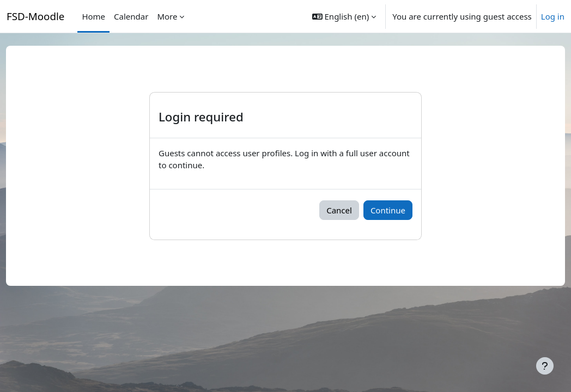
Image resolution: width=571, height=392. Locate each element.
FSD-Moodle (35, 16)
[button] (344, 16)
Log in (553, 16)
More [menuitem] (167, 16)
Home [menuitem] (93, 16)
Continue (401, 210)
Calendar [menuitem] (131, 16)
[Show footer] (545, 366)
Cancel (352, 210)
